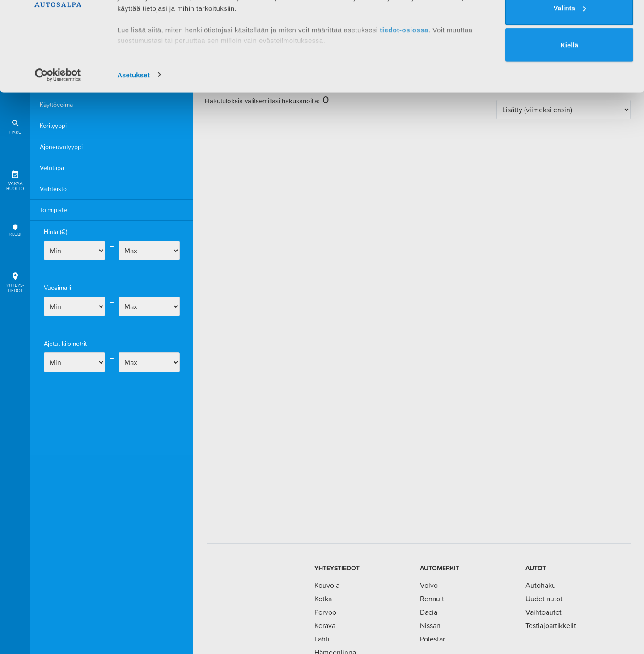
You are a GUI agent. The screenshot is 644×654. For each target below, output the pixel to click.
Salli (570, 28)
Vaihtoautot (544, 612)
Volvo (429, 585)
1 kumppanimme (165, 32)
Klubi (15, 230)
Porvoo (325, 612)
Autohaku (541, 585)
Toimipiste (53, 210)
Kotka (323, 599)
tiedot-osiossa (404, 86)
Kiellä (569, 102)
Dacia (429, 612)
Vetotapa (52, 168)
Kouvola (327, 585)
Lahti (322, 639)
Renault (432, 599)
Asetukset (133, 131)
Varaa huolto (15, 179)
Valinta (570, 65)
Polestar (432, 639)
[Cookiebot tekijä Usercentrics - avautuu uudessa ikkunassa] (58, 132)
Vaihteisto (53, 189)
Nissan (430, 625)
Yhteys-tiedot (15, 281)
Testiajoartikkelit (551, 625)
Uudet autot (544, 599)
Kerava (325, 625)
